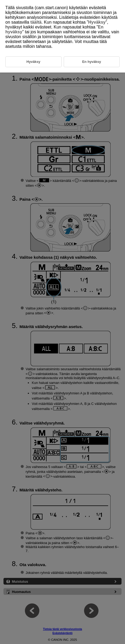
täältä (36, 22)
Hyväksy (97, 22)
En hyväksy (92, 62)
